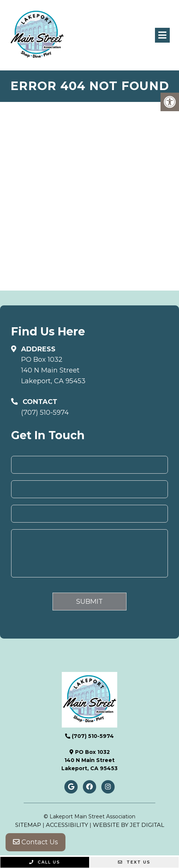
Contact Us (36, 842)
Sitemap (28, 825)
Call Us (45, 862)
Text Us (134, 862)
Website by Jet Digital (129, 825)
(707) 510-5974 (45, 413)
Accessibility (67, 825)
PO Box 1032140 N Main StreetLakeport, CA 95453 (53, 370)
